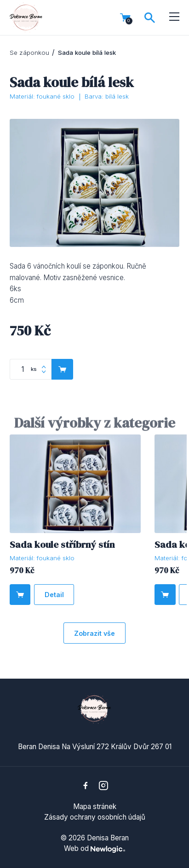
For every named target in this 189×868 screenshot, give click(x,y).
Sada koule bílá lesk (87, 53)
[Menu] (175, 17)
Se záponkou (29, 53)
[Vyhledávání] (150, 18)
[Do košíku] (20, 595)
